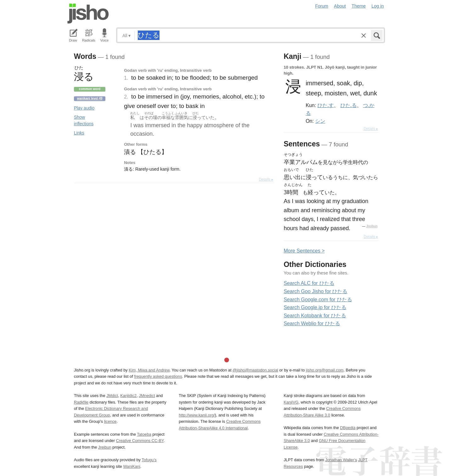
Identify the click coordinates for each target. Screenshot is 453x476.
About (340, 6)
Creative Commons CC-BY (140, 441)
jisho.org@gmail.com (325, 370)
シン (320, 121)
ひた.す (326, 105)
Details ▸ (266, 179)
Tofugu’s (149, 460)
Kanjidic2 (128, 396)
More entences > (304, 251)
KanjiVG (291, 402)
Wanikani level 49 (89, 98)
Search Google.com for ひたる (318, 300)
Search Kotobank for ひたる (315, 316)
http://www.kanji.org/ (197, 415)
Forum (322, 6)
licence (110, 421)
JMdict (112, 396)
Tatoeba (144, 434)
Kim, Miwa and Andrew (149, 370)
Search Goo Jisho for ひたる (316, 291)
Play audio (84, 108)
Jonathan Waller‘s (341, 460)
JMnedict (147, 396)
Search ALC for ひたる (309, 283)
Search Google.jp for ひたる (315, 307)
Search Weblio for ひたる (312, 323)
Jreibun (372, 226)
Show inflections (84, 120)
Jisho (88, 14)
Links (79, 133)
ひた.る (349, 105)
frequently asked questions (158, 376)
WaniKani (132, 466)
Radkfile (81, 402)
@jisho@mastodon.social (255, 370)
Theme (359, 6)
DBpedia (348, 428)
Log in (378, 6)
